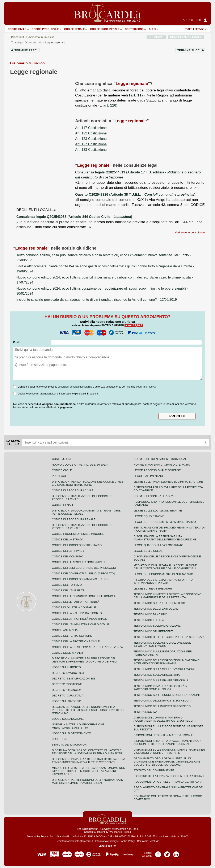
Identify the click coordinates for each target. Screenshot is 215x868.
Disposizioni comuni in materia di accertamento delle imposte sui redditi (165, 719)
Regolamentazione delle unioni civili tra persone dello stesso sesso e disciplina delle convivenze (88, 710)
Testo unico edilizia (149, 620)
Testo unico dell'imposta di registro (162, 706)
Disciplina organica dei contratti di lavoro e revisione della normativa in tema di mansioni (87, 752)
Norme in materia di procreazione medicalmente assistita (78, 726)
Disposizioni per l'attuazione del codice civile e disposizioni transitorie (88, 483)
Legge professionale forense (157, 470)
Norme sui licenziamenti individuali (160, 459)
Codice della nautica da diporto (77, 613)
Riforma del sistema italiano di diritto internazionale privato (163, 581)
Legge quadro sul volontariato (158, 545)
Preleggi (59, 476)
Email (16, 342)
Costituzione (134, 29)
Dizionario (31, 42)
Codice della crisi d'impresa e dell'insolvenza (87, 647)
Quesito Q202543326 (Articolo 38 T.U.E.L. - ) (135, 195)
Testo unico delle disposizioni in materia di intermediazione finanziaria (167, 662)
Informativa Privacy (106, 841)
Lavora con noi (107, 846)
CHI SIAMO (156, 37)
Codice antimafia (65, 630)
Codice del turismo (67, 585)
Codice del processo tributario (77, 545)
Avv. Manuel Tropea (120, 832)
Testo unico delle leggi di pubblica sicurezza (169, 637)
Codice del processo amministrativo (80, 579)
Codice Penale (75, 29)
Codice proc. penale (105, 29)
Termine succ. (189, 50)
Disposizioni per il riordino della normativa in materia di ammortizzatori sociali (87, 781)
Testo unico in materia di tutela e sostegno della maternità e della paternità (168, 596)
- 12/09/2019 (97, 300)
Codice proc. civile (45, 29)
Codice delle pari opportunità (76, 602)
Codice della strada (68, 539)
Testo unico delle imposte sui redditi (163, 701)
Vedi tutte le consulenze (190, 232)
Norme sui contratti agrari (155, 496)
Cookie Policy (127, 841)
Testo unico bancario (150, 614)
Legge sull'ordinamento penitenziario (163, 574)
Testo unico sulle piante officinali (161, 680)
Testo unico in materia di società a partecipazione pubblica (160, 688)
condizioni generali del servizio (75, 387)
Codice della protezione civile (76, 641)
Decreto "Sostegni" (67, 684)
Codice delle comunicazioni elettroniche (84, 596)
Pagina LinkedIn (176, 853)
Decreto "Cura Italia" (68, 696)
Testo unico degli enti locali (156, 609)
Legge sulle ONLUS (148, 551)
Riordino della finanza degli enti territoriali (169, 776)
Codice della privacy (68, 551)
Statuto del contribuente (154, 770)
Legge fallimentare (149, 476)
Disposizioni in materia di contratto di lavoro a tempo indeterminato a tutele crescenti (88, 761)
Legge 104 (59, 739)
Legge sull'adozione (68, 719)
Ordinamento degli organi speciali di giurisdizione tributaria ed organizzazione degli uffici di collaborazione (167, 762)
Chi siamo (142, 841)
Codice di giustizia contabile (74, 607)
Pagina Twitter (167, 853)
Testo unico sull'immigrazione (157, 626)
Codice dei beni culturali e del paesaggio (84, 568)
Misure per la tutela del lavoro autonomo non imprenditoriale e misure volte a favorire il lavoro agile (88, 771)
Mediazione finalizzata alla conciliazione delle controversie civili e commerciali (165, 567)
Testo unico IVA (145, 712)
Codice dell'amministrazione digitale (80, 624)
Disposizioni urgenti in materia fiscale (163, 735)
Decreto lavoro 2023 (68, 673)
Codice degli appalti (67, 653)
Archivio (155, 841)
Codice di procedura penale (74, 519)
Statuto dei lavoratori (70, 745)
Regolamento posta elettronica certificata (168, 782)
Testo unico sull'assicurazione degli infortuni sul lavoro (163, 644)
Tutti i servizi (195, 29)
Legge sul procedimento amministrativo (165, 522)
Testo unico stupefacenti (153, 631)
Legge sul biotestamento (71, 733)
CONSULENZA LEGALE (186, 37)
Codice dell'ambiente (68, 590)
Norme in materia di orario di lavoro (162, 465)
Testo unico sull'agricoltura (157, 675)
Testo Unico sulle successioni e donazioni (167, 695)
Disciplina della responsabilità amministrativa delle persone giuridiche (165, 538)
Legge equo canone (149, 516)
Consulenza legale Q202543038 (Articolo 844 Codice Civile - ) (74, 217)
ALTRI (152, 29)
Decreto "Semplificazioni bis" (74, 679)
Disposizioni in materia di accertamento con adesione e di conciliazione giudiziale (167, 742)
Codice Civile (17, 29)
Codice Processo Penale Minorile (78, 534)
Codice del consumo (68, 556)
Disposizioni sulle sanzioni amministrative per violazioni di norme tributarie (169, 751)
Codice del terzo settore (72, 636)
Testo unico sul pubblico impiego (159, 603)
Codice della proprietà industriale (79, 619)
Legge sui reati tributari (153, 589)
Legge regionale (55, 42)
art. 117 (137, 95)
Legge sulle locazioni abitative (158, 511)
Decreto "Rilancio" (66, 690)
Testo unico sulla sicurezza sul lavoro (165, 669)
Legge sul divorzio (67, 701)
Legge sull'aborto (66, 667)
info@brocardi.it (84, 841)
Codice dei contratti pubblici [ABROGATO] (83, 573)
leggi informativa (146, 387)
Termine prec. (26, 50)
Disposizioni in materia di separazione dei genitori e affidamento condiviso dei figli (84, 660)
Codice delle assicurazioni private (79, 562)
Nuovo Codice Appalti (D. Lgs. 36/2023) (80, 465)
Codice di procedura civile (73, 490)
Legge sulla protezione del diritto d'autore (168, 482)
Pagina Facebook (158, 853)
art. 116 (110, 105)
